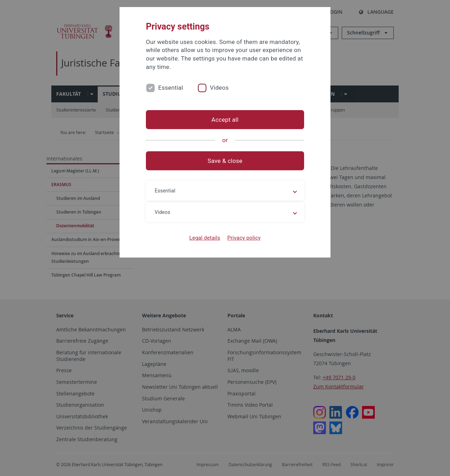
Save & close (225, 161)
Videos (219, 88)
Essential (171, 88)
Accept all (225, 120)
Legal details (205, 238)
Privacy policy (244, 238)
